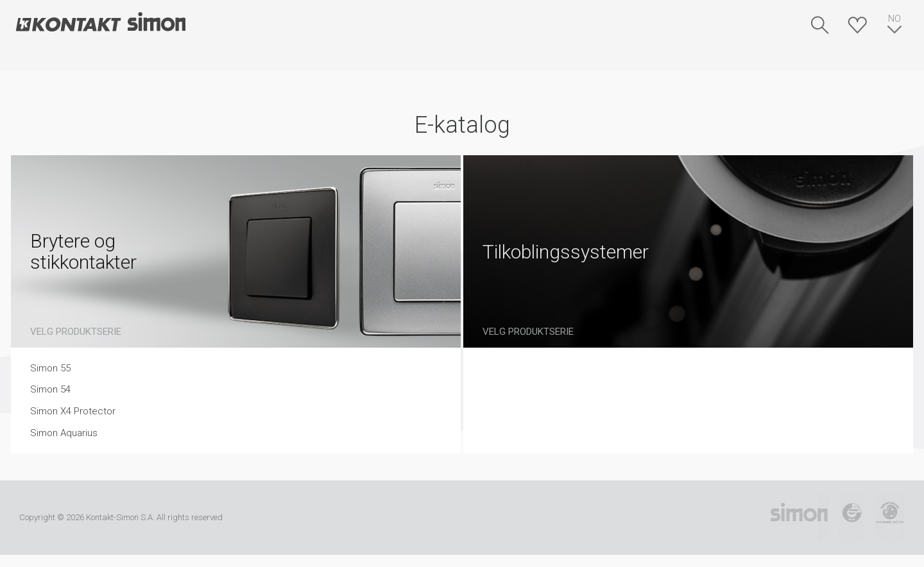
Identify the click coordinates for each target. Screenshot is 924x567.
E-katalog (95, 58)
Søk (820, 25)
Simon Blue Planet (890, 518)
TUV (852, 518)
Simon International (799, 518)
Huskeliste (857, 25)
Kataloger (224, 58)
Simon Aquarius (64, 433)
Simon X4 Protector (73, 411)
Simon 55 (50, 368)
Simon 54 (50, 389)
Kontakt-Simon (100, 23)
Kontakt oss (338, 58)
